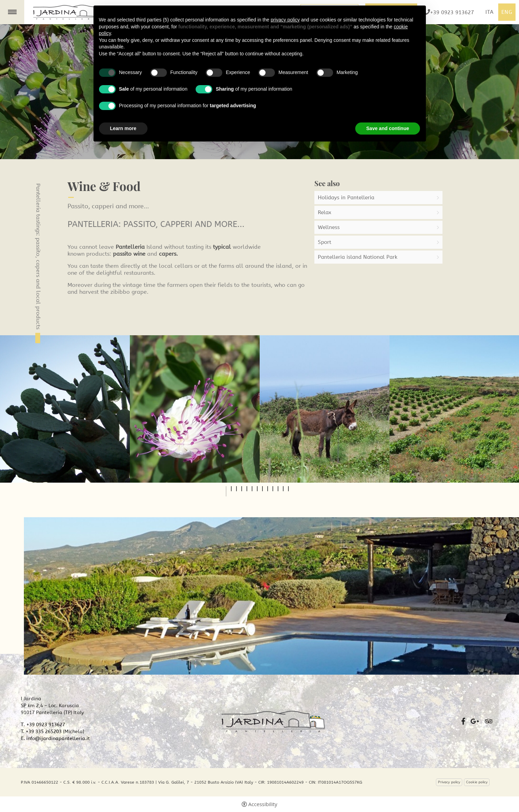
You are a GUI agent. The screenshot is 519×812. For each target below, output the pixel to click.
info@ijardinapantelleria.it (58, 738)
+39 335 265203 (44, 732)
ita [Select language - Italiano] (490, 12)
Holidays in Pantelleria (346, 198)
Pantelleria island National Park (358, 257)
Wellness (329, 227)
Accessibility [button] (263, 804)
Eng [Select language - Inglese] (507, 12)
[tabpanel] (65, 409)
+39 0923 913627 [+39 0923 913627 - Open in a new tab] (452, 12)
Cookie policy (477, 782)
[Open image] (65, 409)
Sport (325, 242)
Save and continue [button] (388, 128)
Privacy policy (449, 782)
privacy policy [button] (285, 20)
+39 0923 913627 (46, 725)
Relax (325, 212)
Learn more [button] (123, 128)
